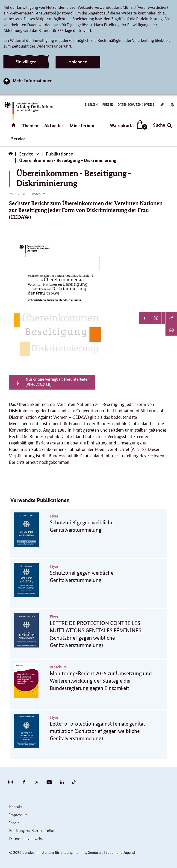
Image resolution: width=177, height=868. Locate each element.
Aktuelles (54, 126)
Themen (30, 126)
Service (18, 139)
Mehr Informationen (33, 81)
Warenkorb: (128, 125)
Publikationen (60, 154)
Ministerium (82, 126)
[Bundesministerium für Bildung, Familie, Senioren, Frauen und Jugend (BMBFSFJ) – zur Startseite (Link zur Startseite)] (28, 111)
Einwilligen (26, 62)
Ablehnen (78, 62)
